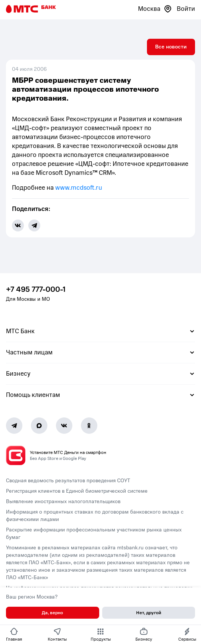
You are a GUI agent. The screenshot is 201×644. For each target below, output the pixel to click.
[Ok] (89, 426)
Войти (186, 9)
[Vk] (64, 426)
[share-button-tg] (34, 225)
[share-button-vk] (18, 225)
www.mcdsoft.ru (79, 188)
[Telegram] (14, 426)
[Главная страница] (31, 9)
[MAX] (39, 426)
